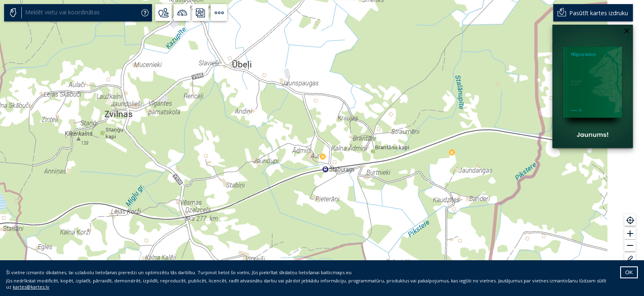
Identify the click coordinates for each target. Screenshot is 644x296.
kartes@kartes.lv (31, 287)
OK (629, 272)
